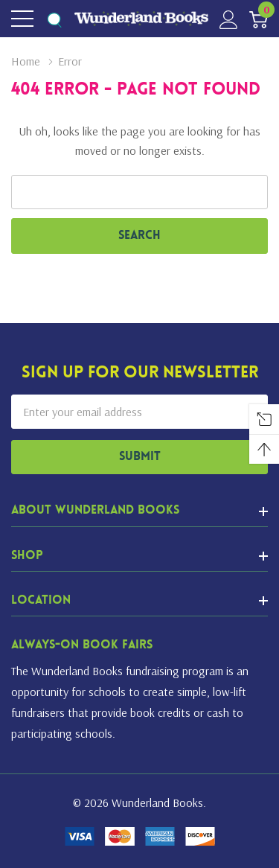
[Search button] (54, 19)
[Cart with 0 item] (259, 19)
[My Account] (229, 19)
